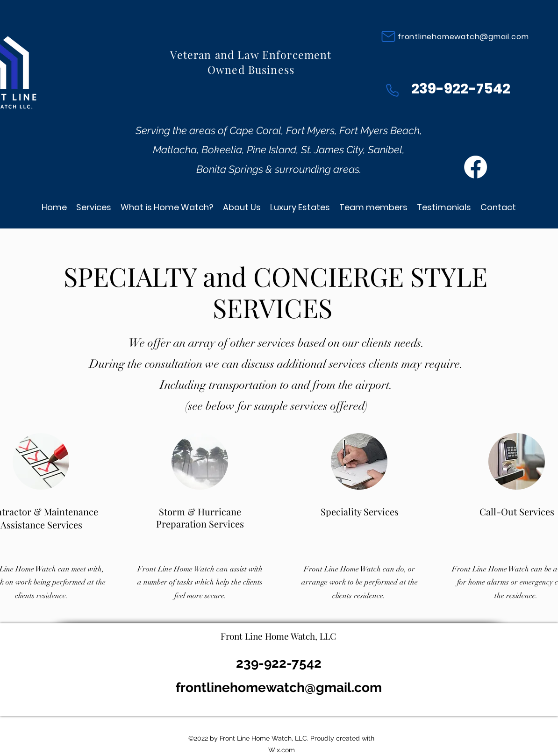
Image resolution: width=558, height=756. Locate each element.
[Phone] (392, 90)
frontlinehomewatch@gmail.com (463, 37)
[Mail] (388, 36)
